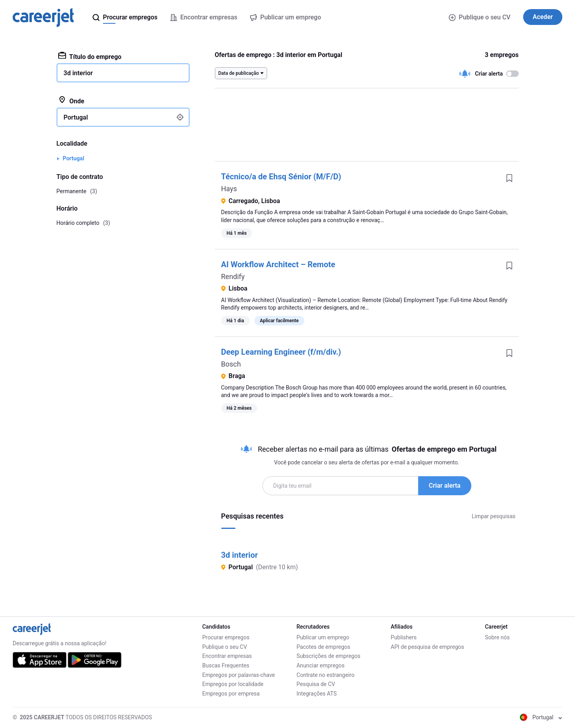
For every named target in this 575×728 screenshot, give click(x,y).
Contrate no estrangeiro (325, 675)
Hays (229, 189)
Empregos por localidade (233, 684)
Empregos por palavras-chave (239, 675)
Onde (71, 101)
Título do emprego (90, 56)
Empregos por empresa (231, 694)
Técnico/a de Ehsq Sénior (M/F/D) (281, 177)
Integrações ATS (317, 694)
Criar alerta (445, 486)
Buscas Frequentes (226, 665)
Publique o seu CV (480, 17)
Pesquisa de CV (316, 684)
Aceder (543, 17)
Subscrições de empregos (328, 656)
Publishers (404, 637)
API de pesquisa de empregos (427, 647)
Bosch (231, 364)
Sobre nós (497, 637)
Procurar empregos (226, 637)
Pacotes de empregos (323, 647)
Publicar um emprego (323, 637)
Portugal (74, 158)
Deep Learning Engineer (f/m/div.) (281, 352)
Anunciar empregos (321, 665)
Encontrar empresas (227, 656)
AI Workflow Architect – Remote (278, 264)
